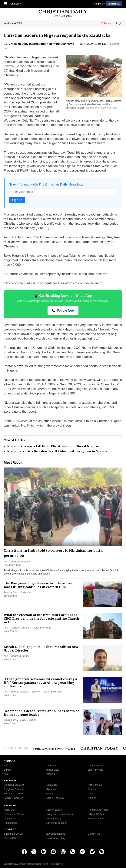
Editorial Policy (96, 814)
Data (90, 794)
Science (36, 692)
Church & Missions (22, 592)
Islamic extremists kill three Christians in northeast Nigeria (53, 446)
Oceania (50, 774)
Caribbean (51, 766)
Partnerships (11, 823)
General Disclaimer (56, 823)
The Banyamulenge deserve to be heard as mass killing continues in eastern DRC (38, 585)
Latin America (95, 770)
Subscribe (107, 23)
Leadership (10, 819)
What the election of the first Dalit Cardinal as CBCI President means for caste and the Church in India (41, 618)
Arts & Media (95, 785)
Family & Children (13, 798)
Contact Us (94, 834)
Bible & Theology (20, 692)
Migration (51, 789)
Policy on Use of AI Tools (59, 814)
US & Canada (95, 766)
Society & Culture (20, 628)
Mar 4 (13, 23)
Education (51, 785)
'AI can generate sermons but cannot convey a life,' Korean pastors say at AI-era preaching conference (40, 683)
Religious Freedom (21, 562)
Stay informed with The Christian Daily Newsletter (47, 184)
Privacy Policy (53, 819)
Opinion (92, 798)
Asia (6, 562)
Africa (7, 592)
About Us (9, 810)
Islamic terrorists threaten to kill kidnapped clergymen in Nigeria (57, 451)
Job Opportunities (55, 834)
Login (119, 23)
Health (49, 794)
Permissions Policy (98, 810)
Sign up (17, 200)
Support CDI (114, 4)
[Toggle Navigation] (5, 4)
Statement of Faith (14, 814)
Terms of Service (97, 819)
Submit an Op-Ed (13, 834)
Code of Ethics (54, 810)
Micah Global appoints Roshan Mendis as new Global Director (41, 649)
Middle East (10, 720)
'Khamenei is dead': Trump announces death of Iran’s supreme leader (41, 713)
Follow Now (65, 311)
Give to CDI (10, 838)
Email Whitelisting (56, 838)
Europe (8, 770)
